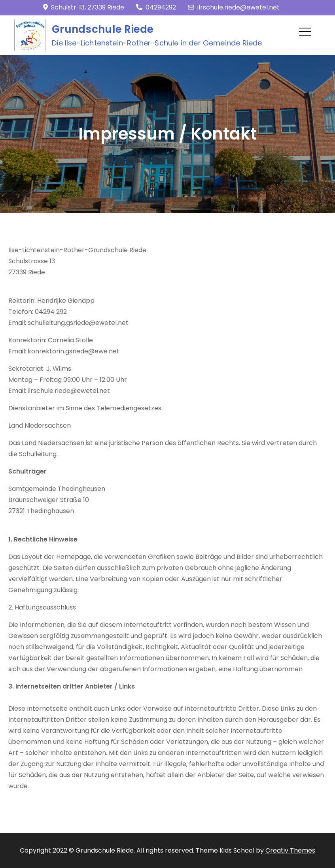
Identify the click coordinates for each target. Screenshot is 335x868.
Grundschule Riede (103, 29)
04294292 (156, 7)
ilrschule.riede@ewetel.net (234, 7)
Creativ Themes (290, 850)
